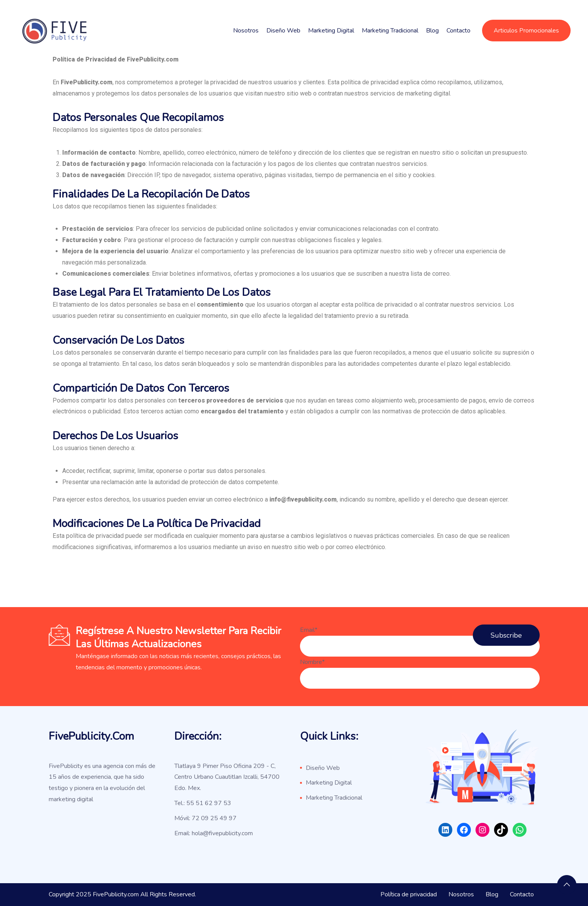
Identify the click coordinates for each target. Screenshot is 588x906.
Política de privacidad (409, 894)
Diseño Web (283, 31)
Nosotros (246, 31)
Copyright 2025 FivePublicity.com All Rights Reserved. (122, 894)
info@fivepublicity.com (303, 499)
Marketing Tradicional (390, 31)
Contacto (458, 31)
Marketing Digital (331, 31)
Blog (432, 31)
